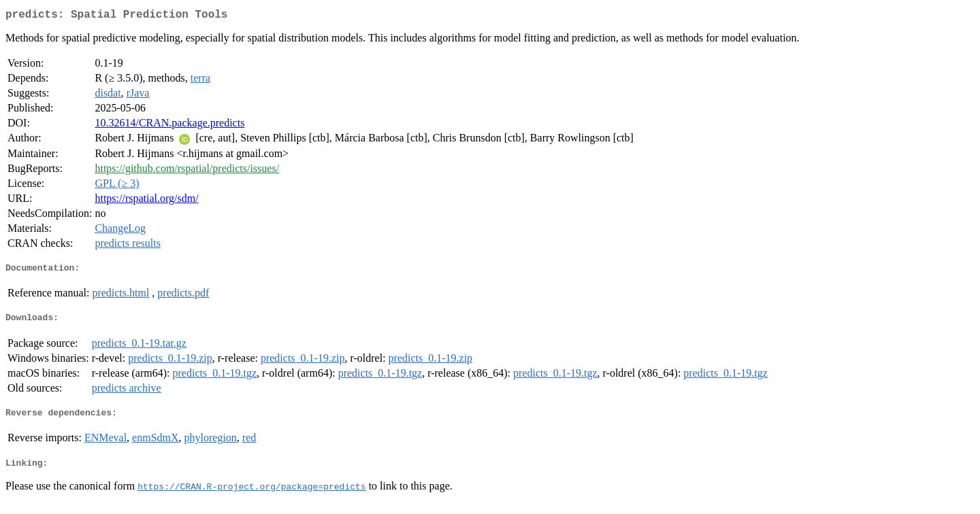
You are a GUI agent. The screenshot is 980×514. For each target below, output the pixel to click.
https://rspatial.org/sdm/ (146, 201)
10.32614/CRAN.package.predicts (169, 125)
